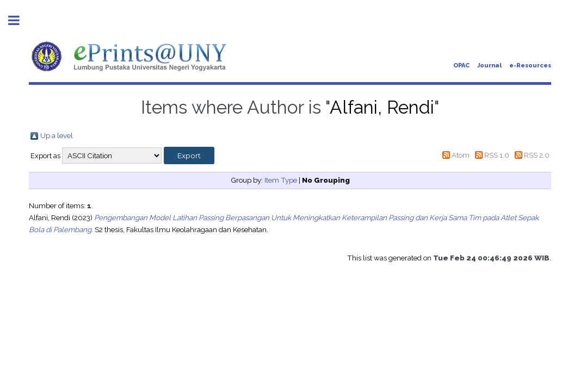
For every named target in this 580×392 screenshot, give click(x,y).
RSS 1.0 (497, 155)
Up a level (57, 135)
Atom (461, 155)
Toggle (20, 20)
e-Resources (530, 66)
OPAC (461, 66)
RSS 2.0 (537, 155)
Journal (489, 66)
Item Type (281, 180)
